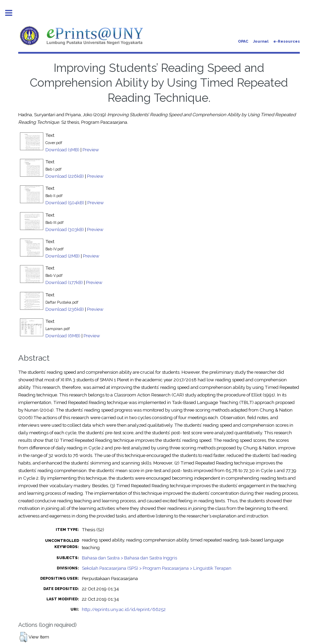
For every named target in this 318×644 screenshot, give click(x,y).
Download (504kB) (65, 203)
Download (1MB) (62, 150)
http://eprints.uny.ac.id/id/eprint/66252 (124, 609)
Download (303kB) (65, 229)
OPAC (243, 41)
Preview (91, 150)
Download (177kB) (64, 282)
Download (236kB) (65, 309)
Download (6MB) (63, 336)
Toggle (12, 13)
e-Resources (287, 41)
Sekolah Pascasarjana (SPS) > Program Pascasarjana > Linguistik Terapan (157, 568)
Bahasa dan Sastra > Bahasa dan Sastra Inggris (129, 558)
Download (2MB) (63, 256)
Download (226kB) (65, 176)
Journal (261, 41)
